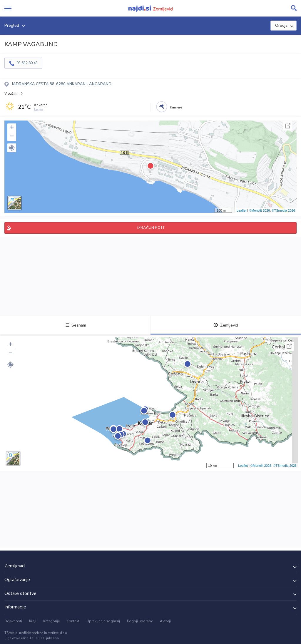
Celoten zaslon (288, 126)
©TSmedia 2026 (283, 210)
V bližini (11, 93)
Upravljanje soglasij (103, 621)
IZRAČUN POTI (151, 228)
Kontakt (73, 621)
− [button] (12, 137)
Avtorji (165, 621)
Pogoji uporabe (140, 621)
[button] (12, 148)
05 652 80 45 (27, 63)
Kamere (176, 107)
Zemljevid (226, 325)
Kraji (33, 621)
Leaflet (241, 210)
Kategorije (51, 621)
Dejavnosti (13, 621)
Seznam (75, 325)
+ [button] (12, 128)
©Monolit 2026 (259, 210)
